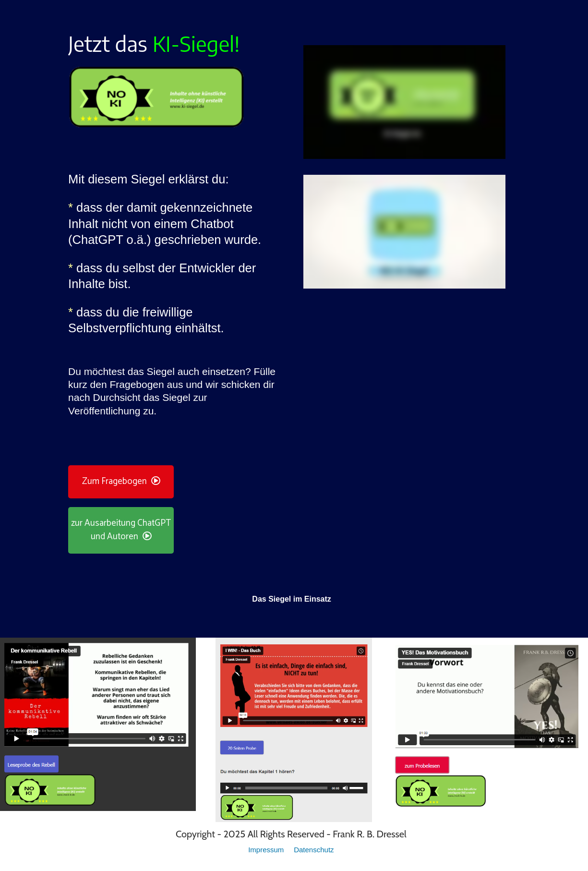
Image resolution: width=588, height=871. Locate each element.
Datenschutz (314, 850)
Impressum (267, 850)
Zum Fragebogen (121, 481)
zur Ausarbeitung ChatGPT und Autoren (121, 530)
